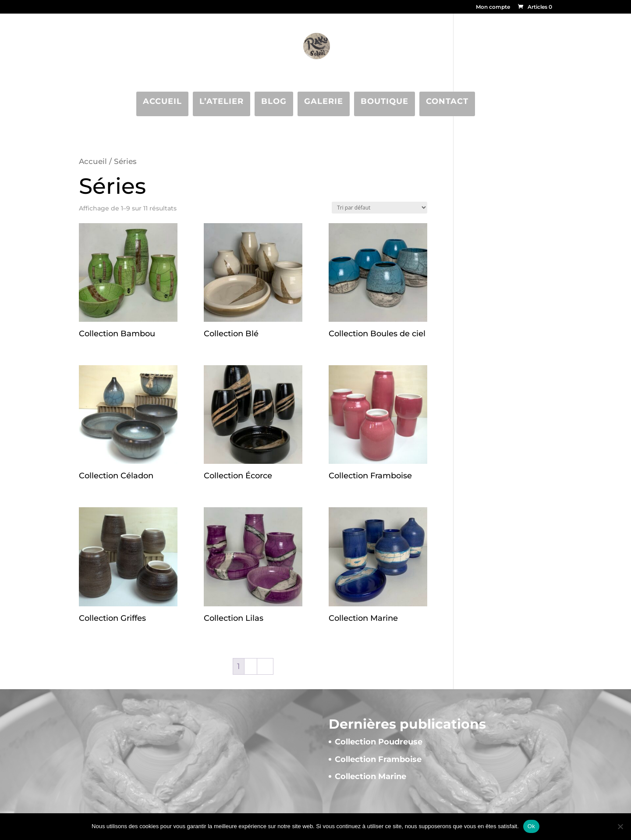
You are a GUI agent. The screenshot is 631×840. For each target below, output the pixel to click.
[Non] (620, 826)
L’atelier (222, 101)
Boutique (385, 101)
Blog (274, 101)
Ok (531, 826)
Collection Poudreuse (379, 742)
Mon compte (493, 7)
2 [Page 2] (251, 666)
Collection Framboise (378, 759)
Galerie (324, 101)
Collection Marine (370, 776)
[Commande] (379, 208)
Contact (447, 101)
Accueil (162, 101)
